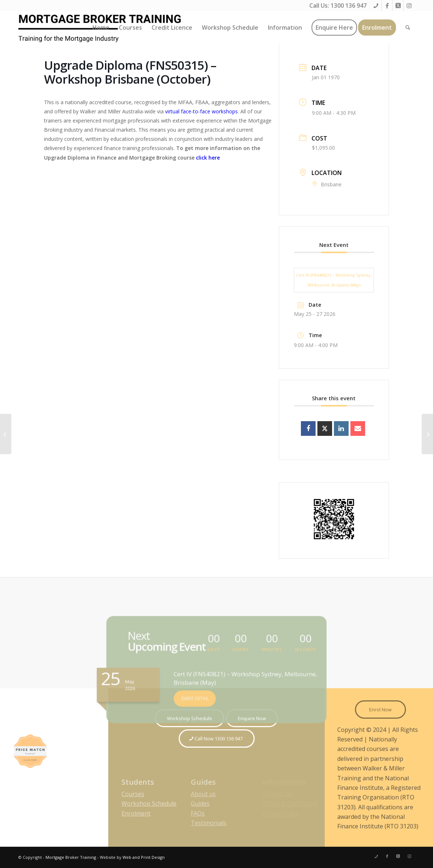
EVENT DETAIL (198, 694)
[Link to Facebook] (387, 6)
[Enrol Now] (385, 710)
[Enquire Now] (252, 718)
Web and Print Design (144, 857)
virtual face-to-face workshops (201, 111)
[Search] (408, 28)
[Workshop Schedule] (190, 718)
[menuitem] (101, 28)
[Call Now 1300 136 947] (217, 738)
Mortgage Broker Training (71, 857)
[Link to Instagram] (409, 6)
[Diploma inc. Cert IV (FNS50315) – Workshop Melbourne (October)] (427, 434)
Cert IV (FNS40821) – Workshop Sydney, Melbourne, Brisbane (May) (334, 280)
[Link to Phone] (376, 6)
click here (208, 158)
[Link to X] (398, 6)
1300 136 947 (349, 6)
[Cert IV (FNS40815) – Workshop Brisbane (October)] (6, 434)
